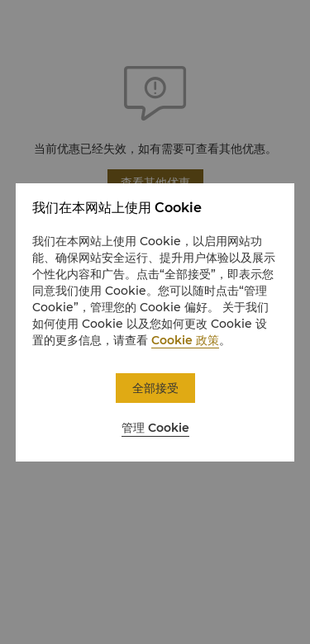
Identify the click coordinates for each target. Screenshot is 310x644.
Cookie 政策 (185, 340)
